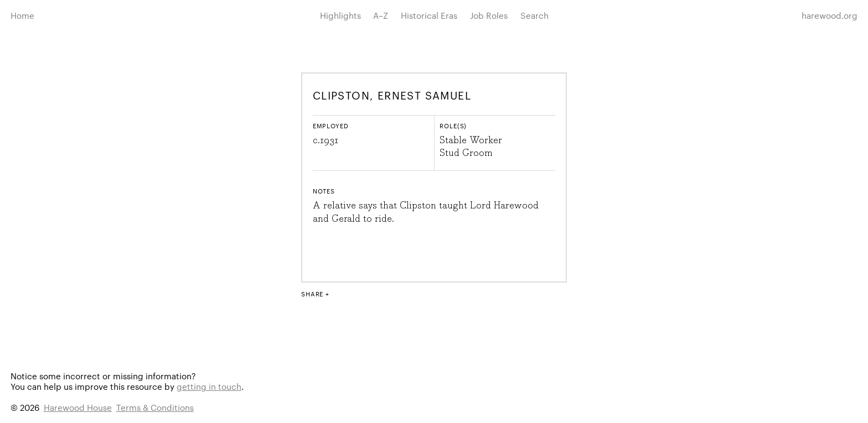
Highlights (340, 15)
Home (22, 15)
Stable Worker (471, 140)
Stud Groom (466, 153)
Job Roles (489, 15)
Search (534, 15)
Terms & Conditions (155, 407)
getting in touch (209, 386)
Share (312, 294)
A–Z (381, 15)
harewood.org (830, 15)
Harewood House (78, 407)
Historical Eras (429, 15)
